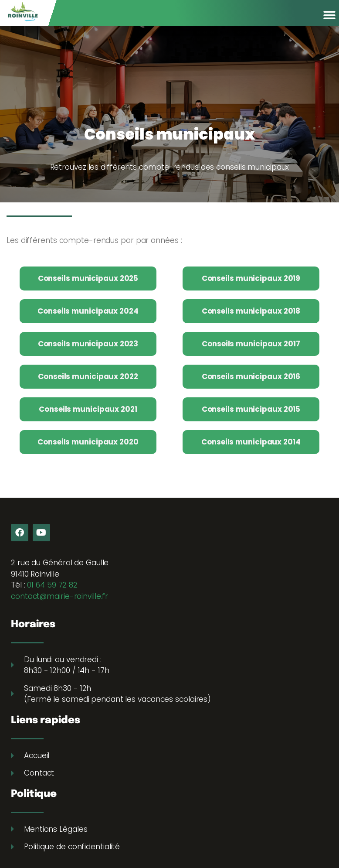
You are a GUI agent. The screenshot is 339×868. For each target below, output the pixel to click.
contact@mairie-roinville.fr (59, 596)
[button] (329, 15)
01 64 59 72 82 (52, 585)
